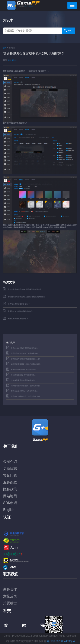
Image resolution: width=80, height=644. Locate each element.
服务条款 (10, 482)
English (9, 510)
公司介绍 (10, 462)
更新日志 (10, 468)
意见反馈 (10, 596)
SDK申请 (10, 503)
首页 (5, 48)
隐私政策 (10, 489)
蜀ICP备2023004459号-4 (60, 641)
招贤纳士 (10, 603)
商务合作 (10, 589)
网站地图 (10, 496)
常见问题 (10, 475)
